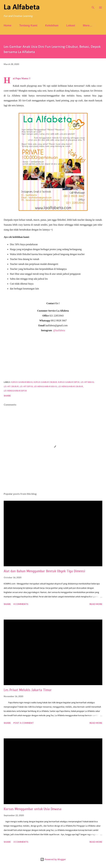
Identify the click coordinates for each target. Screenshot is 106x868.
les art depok (26, 387)
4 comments (21, 604)
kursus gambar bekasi (22, 382)
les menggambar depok (15, 391)
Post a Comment (24, 723)
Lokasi (71, 25)
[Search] (93, 6)
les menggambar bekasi (46, 387)
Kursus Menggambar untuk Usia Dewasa (33, 809)
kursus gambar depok (69, 382)
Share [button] (7, 396)
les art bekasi (87, 382)
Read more (96, 604)
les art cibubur (11, 387)
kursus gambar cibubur (45, 382)
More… (88, 25)
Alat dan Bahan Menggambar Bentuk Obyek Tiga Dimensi (44, 571)
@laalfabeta (59, 330)
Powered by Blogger (53, 859)
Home (8, 25)
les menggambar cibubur (71, 387)
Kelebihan (52, 25)
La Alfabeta (22, 7)
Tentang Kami (28, 25)
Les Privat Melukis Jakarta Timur (28, 690)
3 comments (21, 842)
